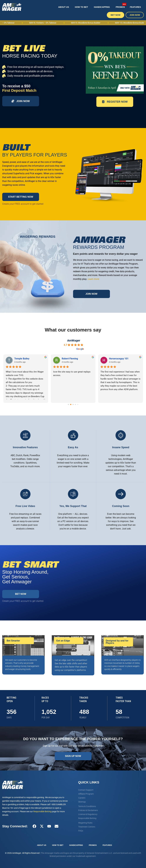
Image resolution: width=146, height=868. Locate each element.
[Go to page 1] (71, 404)
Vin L (64, 359)
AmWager (74, 340)
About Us (64, 7)
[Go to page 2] (73, 405)
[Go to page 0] (68, 405)
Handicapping (102, 7)
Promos (121, 5)
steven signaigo (22, 359)
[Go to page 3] (75, 404)
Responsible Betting (42, 811)
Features (135, 7)
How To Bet (81, 7)
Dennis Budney (117, 359)
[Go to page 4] (78, 405)
